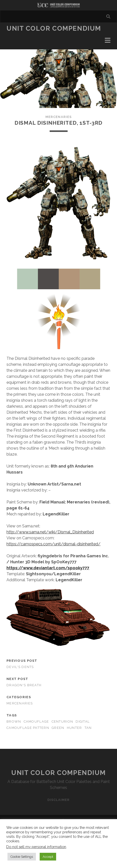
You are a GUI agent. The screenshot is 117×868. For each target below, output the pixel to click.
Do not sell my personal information (36, 847)
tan (88, 728)
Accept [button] (48, 857)
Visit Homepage (58, 5)
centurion (62, 722)
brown (14, 722)
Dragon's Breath (24, 685)
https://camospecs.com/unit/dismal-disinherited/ (54, 544)
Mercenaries (58, 117)
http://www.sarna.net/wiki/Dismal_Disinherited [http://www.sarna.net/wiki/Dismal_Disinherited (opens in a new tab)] (50, 532)
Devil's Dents (20, 667)
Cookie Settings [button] (22, 857)
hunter (74, 728)
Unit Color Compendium (54, 28)
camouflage (36, 722)
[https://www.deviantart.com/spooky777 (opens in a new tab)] (48, 568)
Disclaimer (58, 800)
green (58, 728)
